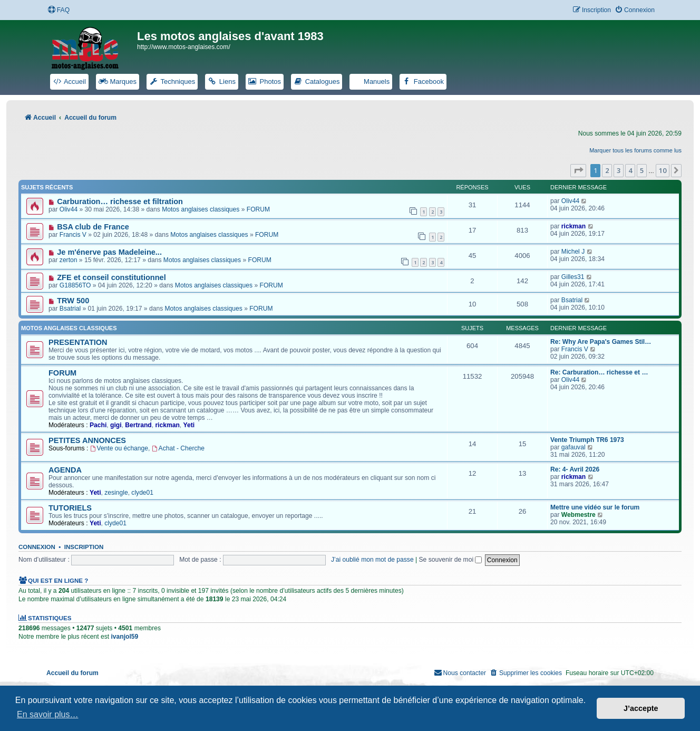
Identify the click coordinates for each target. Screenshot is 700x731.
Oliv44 (69, 209)
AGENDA (65, 470)
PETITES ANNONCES (87, 440)
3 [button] (619, 170)
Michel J (573, 252)
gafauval (573, 447)
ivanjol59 (124, 637)
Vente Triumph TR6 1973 (587, 440)
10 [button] (663, 170)
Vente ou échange (119, 448)
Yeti (189, 425)
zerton (69, 260)
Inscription (84, 547)
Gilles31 (573, 277)
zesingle (116, 493)
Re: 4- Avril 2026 (575, 469)
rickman (573, 226)
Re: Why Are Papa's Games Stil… (601, 342)
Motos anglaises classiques (201, 209)
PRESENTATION (78, 342)
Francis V (73, 235)
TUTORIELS (70, 508)
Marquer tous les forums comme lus (635, 150)
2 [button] (607, 170)
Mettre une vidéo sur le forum (595, 507)
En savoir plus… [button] (48, 714)
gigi (116, 425)
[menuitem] (59, 10)
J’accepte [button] (641, 708)
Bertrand (138, 425)
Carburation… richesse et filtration (120, 201)
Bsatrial (70, 309)
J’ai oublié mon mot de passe (372, 560)
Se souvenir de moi (451, 560)
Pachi (98, 425)
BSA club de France (93, 227)
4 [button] (630, 170)
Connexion (37, 547)
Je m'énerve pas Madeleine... (109, 252)
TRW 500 (73, 301)
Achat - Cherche (178, 448)
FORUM (258, 209)
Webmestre (579, 515)
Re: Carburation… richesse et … (599, 372)
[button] (578, 170)
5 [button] (642, 170)
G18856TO (75, 285)
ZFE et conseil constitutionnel (111, 277)
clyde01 (142, 493)
